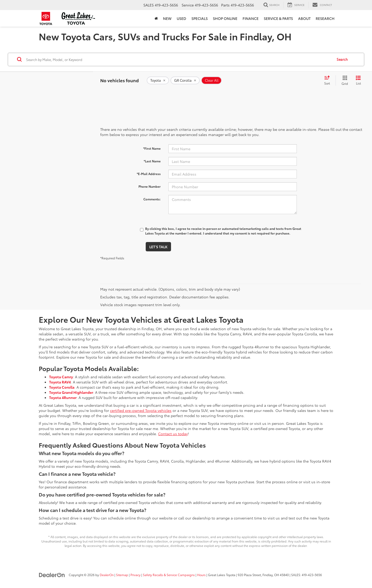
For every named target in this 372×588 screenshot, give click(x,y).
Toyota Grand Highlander (71, 392)
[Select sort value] (329, 80)
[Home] (156, 18)
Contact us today (173, 434)
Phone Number (150, 186)
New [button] (167, 18)
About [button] (304, 18)
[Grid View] (344, 80)
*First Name (152, 148)
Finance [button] (251, 18)
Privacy (135, 575)
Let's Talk (158, 247)
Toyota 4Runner (63, 397)
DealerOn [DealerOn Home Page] (107, 575)
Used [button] (181, 18)
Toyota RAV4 (60, 382)
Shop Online (225, 18)
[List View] (358, 80)
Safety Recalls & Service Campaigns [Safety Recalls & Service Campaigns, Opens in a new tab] (169, 575)
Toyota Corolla (62, 387)
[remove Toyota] (158, 80)
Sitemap (122, 575)
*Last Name (152, 161)
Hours (201, 575)
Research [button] (325, 18)
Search (342, 59)
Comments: (152, 199)
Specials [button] (200, 18)
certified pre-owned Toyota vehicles (141, 410)
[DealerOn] (52, 575)
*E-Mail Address (149, 174)
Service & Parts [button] (278, 18)
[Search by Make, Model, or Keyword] (179, 59)
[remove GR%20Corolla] (185, 80)
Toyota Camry (61, 377)
